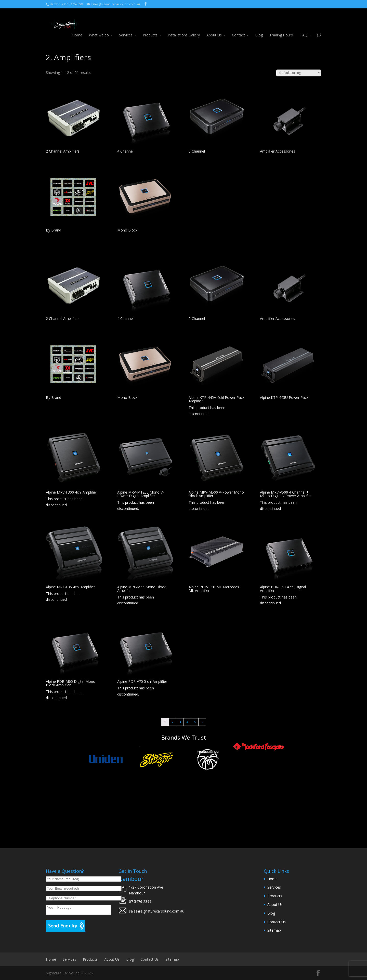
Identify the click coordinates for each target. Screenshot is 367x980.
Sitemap (274, 930)
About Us (214, 30)
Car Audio (67, 47)
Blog (259, 30)
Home (77, 30)
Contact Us (277, 922)
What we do (99, 30)
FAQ (304, 30)
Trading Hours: (281, 30)
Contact (238, 30)
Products (150, 30)
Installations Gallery (184, 30)
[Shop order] (299, 73)
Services (126, 30)
